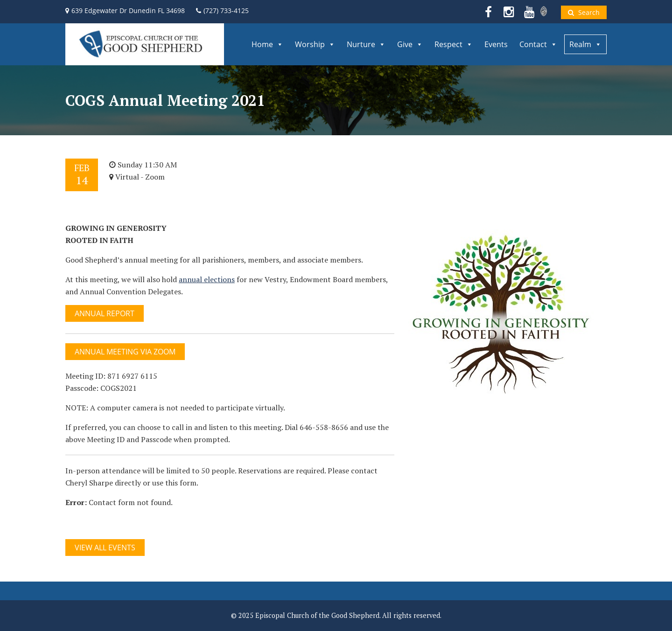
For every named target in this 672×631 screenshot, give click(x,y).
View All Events (105, 548)
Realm (585, 44)
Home (267, 44)
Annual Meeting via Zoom (125, 352)
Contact (538, 44)
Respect (454, 44)
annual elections (207, 279)
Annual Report (105, 313)
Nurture (366, 44)
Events (496, 44)
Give (410, 44)
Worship (315, 44)
